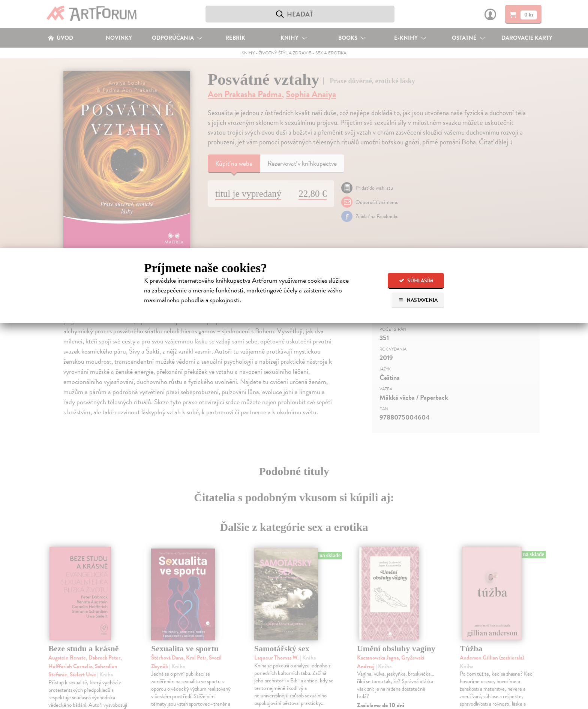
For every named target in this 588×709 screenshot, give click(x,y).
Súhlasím (416, 281)
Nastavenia (418, 300)
